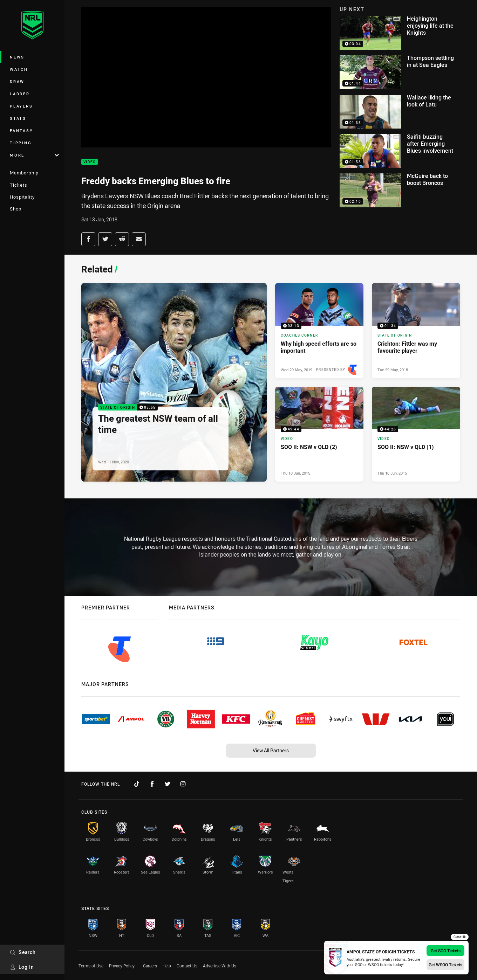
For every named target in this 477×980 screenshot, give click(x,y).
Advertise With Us (220, 966)
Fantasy (21, 130)
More (34, 155)
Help (167, 966)
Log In (22, 967)
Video (90, 162)
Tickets (19, 185)
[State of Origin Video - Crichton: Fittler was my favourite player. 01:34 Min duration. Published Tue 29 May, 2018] (416, 330)
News (17, 57)
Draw (17, 81)
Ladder (20, 94)
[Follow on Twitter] (168, 784)
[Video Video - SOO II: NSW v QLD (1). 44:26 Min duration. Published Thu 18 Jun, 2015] (416, 434)
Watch (19, 69)
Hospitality (22, 197)
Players (21, 106)
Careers (150, 966)
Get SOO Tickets (446, 951)
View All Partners (271, 750)
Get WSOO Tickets (445, 965)
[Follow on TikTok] (137, 784)
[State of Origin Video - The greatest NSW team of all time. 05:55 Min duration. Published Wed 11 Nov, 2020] (174, 382)
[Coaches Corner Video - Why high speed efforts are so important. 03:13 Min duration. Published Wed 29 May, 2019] (319, 330)
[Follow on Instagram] (183, 784)
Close (460, 937)
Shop (16, 209)
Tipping (21, 143)
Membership (24, 173)
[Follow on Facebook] (152, 784)
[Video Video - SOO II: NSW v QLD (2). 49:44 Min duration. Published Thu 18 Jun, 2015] (319, 434)
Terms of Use (91, 966)
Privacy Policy (122, 966)
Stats (18, 118)
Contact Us (187, 966)
